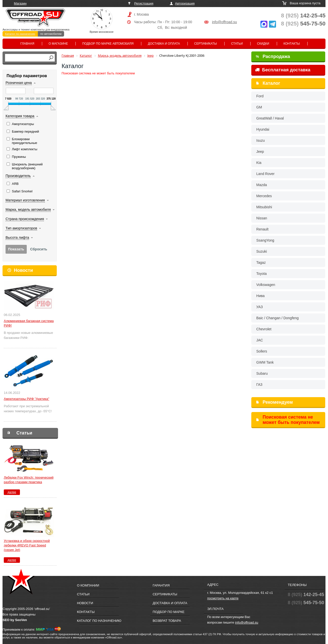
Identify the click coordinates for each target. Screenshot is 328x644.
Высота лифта (17, 238)
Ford (260, 96)
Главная (27, 44)
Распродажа (273, 56)
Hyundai (263, 129)
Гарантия (161, 585)
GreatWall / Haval (270, 118)
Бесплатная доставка (283, 70)
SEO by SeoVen (15, 620)
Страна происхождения (25, 219)
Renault (262, 229)
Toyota (262, 274)
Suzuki (262, 251)
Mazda (262, 185)
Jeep (260, 152)
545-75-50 (303, 24)
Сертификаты (206, 44)
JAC (260, 340)
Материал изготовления (25, 200)
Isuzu (261, 140)
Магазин (20, 3)
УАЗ (260, 307)
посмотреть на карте (223, 598)
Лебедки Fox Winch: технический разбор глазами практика (29, 480)
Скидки (263, 44)
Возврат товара (167, 621)
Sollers (262, 351)
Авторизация (185, 3)
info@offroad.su (224, 22)
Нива (261, 296)
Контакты (292, 44)
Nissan (262, 218)
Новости (23, 270)
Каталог (271, 83)
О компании (88, 585)
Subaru (262, 373)
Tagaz (261, 262)
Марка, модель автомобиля (28, 210)
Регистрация (144, 3)
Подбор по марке (169, 612)
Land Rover (265, 174)
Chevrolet (264, 329)
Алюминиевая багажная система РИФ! (29, 323)
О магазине (58, 44)
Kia (259, 163)
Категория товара (20, 116)
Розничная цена (19, 83)
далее (12, 492)
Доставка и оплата (164, 44)
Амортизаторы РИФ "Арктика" (26, 399)
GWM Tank (265, 362)
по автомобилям (51, 34)
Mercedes (264, 196)
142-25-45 (303, 16)
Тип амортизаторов (21, 228)
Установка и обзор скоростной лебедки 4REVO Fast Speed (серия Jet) (27, 545)
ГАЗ (259, 385)
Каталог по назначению (20, 34)
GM (259, 107)
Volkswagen (266, 285)
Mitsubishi (264, 207)
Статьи (237, 44)
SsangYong (265, 240)
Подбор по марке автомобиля (108, 44)
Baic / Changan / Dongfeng (278, 318)
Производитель (18, 176)
